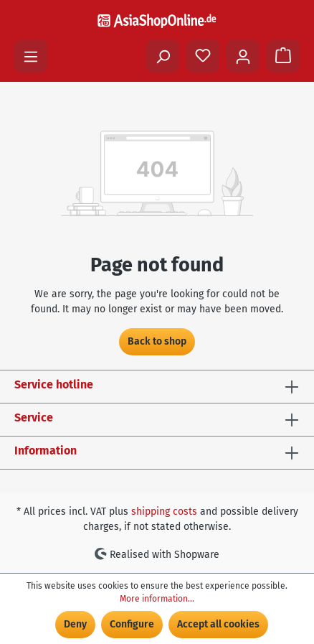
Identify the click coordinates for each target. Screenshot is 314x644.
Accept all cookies (218, 624)
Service (34, 417)
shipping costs (164, 512)
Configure (132, 624)
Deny (75, 624)
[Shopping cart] (283, 56)
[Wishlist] (203, 56)
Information (46, 451)
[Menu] (31, 56)
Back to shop (157, 341)
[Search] (163, 56)
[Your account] (243, 56)
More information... (157, 599)
